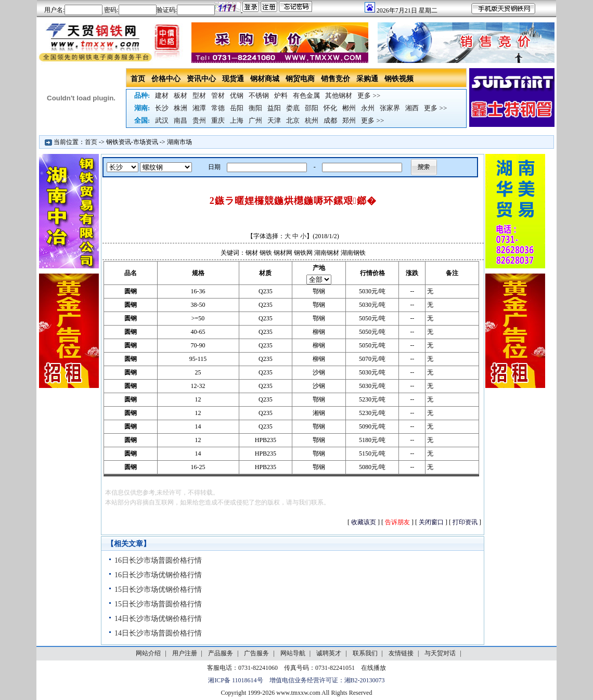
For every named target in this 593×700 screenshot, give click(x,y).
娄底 (293, 108)
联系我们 (365, 653)
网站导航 (293, 653)
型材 (199, 95)
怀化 (330, 108)
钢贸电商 (300, 79)
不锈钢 (259, 95)
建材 (162, 95)
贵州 (199, 120)
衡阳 (255, 108)
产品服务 (221, 653)
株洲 (181, 108)
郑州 (349, 120)
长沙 (162, 108)
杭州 (312, 120)
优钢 (237, 95)
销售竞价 (336, 79)
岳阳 (237, 108)
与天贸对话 (440, 653)
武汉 (162, 120)
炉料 (281, 95)
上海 (237, 120)
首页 (138, 79)
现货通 (233, 79)
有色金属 (306, 95)
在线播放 (373, 668)
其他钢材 (339, 95)
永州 (368, 108)
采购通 (367, 79)
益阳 (274, 108)
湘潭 (199, 108)
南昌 (181, 120)
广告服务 (256, 653)
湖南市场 (179, 142)
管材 (218, 95)
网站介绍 (148, 653)
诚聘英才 (329, 653)
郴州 (349, 108)
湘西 (412, 108)
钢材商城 (265, 79)
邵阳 (312, 108)
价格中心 (166, 79)
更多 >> (369, 95)
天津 (274, 120)
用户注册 (185, 653)
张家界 (390, 108)
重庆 (218, 120)
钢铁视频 (399, 79)
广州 (255, 120)
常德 (218, 108)
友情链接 (401, 653)
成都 (330, 120)
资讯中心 (201, 79)
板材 (181, 95)
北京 (293, 120)
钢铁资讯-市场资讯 (132, 142)
